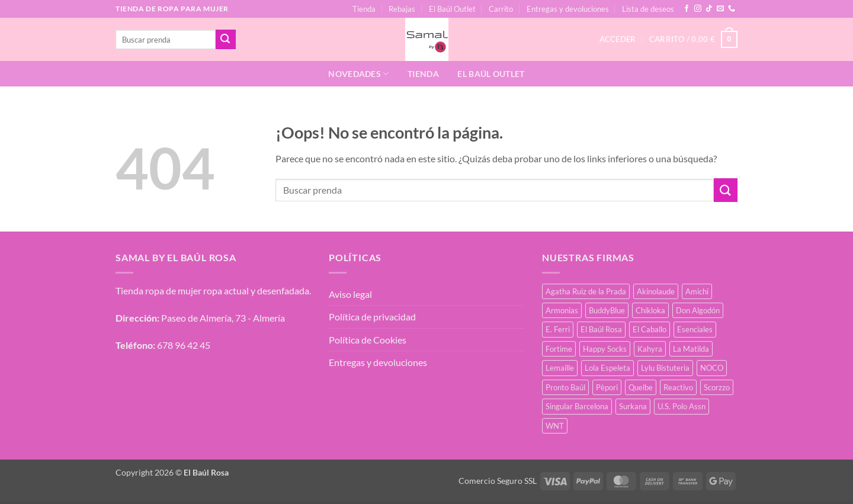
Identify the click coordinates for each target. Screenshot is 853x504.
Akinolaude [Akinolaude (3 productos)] (656, 291)
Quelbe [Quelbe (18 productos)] (641, 387)
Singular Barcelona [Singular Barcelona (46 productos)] (577, 406)
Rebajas (402, 9)
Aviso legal (350, 294)
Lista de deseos (648, 9)
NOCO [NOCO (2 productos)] (712, 368)
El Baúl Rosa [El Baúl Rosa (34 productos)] (601, 329)
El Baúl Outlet (452, 9)
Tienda (364, 9)
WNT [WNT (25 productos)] (555, 426)
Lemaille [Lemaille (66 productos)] (560, 368)
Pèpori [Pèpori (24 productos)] (607, 387)
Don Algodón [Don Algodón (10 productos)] (698, 310)
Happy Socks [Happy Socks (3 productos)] (605, 349)
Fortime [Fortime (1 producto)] (559, 349)
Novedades (358, 74)
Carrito (501, 9)
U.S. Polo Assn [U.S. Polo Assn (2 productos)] (682, 406)
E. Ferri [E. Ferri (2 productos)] (558, 329)
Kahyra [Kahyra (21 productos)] (650, 349)
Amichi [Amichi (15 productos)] (697, 291)
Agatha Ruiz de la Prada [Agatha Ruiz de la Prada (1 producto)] (586, 291)
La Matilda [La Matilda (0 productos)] (691, 349)
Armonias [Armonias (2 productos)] (562, 310)
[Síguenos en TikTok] (709, 9)
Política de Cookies (368, 340)
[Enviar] (226, 40)
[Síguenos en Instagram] (698, 9)
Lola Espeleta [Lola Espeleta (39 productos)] (607, 368)
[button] (693, 40)
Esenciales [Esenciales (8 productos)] (695, 329)
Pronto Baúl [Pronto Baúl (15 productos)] (565, 387)
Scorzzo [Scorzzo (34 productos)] (717, 387)
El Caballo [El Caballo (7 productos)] (650, 329)
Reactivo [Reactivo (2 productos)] (678, 387)
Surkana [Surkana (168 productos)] (633, 406)
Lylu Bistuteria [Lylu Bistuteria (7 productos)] (665, 368)
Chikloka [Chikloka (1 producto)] (650, 310)
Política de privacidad (372, 317)
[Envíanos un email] (720, 9)
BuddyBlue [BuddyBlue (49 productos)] (607, 310)
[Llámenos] (732, 9)
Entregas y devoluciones (568, 9)
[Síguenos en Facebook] (687, 9)
